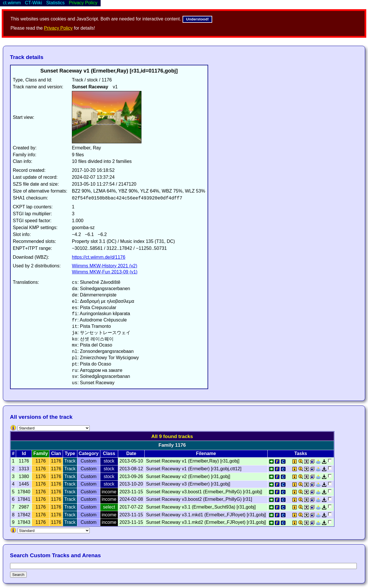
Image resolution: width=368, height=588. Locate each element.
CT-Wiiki (34, 3)
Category (88, 453)
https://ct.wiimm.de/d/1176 (99, 257)
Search (18, 575)
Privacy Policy (58, 28)
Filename (206, 453)
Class (109, 453)
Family (41, 453)
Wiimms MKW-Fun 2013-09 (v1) (105, 272)
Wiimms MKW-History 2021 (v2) (105, 266)
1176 (41, 461)
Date (131, 453)
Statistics (55, 3)
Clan (56, 453)
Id (24, 453)
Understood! (197, 19)
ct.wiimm (12, 3)
